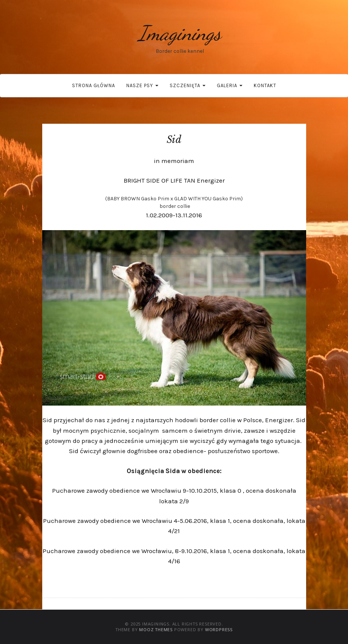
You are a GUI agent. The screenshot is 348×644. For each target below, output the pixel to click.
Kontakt (265, 85)
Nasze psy (142, 85)
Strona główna (94, 85)
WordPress (219, 629)
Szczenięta (188, 85)
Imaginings (180, 33)
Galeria (230, 85)
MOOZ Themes (156, 629)
